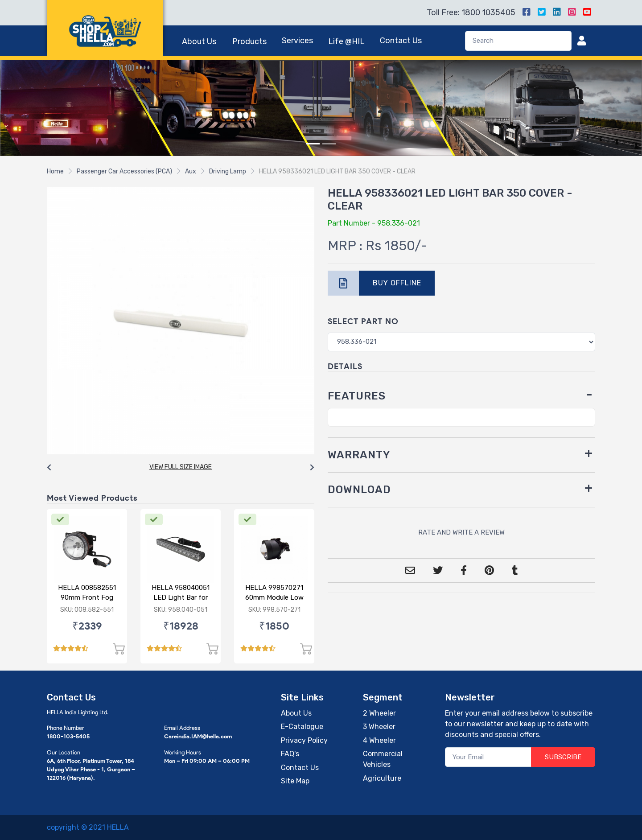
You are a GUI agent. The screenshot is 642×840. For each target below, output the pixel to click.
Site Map (295, 781)
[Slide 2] (329, 144)
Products (249, 41)
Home (55, 171)
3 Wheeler (379, 727)
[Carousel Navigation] (181, 468)
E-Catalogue (302, 727)
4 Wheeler (379, 740)
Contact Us (401, 41)
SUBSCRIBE (563, 757)
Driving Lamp (228, 171)
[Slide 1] (313, 144)
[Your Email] (488, 757)
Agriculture (382, 778)
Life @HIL (346, 41)
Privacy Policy (304, 740)
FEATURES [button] (357, 396)
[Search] (518, 41)
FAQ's (290, 754)
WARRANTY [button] (359, 455)
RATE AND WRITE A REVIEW (461, 532)
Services (297, 41)
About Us (199, 41)
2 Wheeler (379, 713)
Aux (191, 171)
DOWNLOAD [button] (359, 490)
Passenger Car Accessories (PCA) (124, 171)
